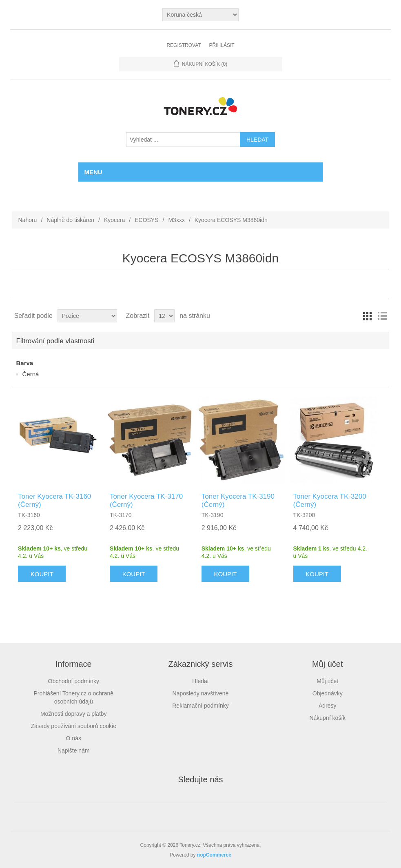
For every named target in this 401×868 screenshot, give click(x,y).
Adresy (328, 706)
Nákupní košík (327, 718)
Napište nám (74, 750)
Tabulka (368, 316)
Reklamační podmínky (200, 706)
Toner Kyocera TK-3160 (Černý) (54, 501)
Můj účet (327, 681)
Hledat (200, 681)
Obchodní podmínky (74, 681)
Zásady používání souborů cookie (74, 726)
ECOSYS (146, 220)
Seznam (382, 316)
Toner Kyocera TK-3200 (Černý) (330, 501)
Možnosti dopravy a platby (74, 714)
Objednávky (328, 693)
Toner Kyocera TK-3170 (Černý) (146, 501)
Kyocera (114, 220)
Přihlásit (222, 45)
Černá (30, 374)
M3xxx (176, 220)
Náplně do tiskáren (70, 220)
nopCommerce (214, 855)
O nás (74, 738)
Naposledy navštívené (201, 693)
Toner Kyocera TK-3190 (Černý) (238, 501)
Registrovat (184, 45)
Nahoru (27, 220)
